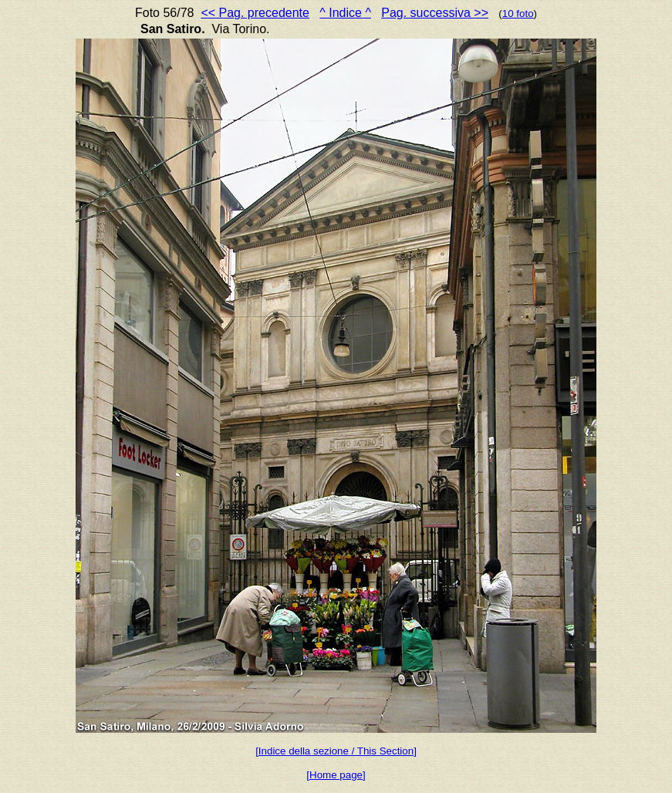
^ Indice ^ (345, 13)
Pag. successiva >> (435, 13)
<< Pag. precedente (255, 13)
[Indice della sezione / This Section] (336, 751)
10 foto (518, 13)
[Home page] (336, 775)
